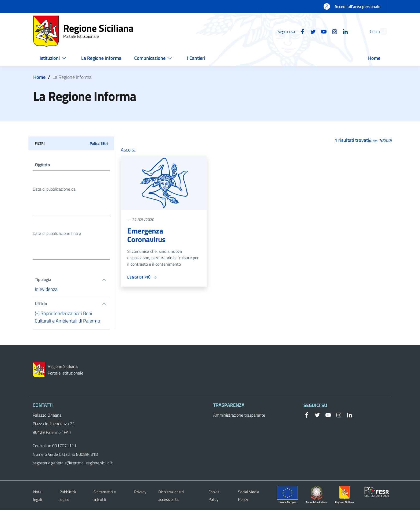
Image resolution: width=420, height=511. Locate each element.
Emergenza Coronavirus (146, 235)
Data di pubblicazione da (54, 189)
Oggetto (42, 165)
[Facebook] (290, 31)
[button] (380, 31)
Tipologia (43, 280)
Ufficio (41, 305)
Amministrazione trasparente (239, 416)
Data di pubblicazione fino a (57, 234)
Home (39, 77)
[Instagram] (322, 31)
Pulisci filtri (99, 143)
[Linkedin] (333, 31)
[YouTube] (312, 31)
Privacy (140, 493)
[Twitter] (301, 31)
